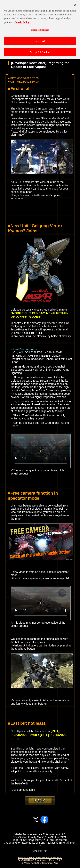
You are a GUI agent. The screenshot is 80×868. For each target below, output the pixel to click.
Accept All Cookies (40, 50)
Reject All (40, 39)
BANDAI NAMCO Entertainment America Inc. (40, 857)
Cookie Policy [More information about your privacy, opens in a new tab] (22, 20)
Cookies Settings (40, 28)
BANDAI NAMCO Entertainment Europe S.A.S (40, 860)
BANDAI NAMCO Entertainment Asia (40, 863)
